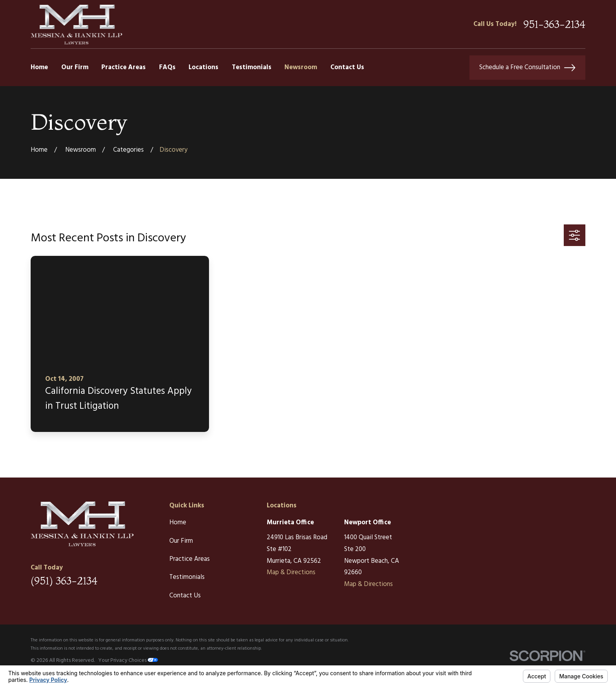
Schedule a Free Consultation (527, 68)
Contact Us (185, 596)
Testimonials (187, 577)
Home (178, 523)
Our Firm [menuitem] (75, 67)
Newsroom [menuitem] (301, 67)
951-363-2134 (554, 24)
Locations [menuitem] (203, 67)
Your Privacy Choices (128, 660)
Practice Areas (190, 559)
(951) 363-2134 (64, 581)
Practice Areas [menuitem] (124, 67)
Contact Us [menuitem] (347, 67)
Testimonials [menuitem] (252, 67)
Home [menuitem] (39, 67)
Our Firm (181, 541)
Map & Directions (291, 572)
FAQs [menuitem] (167, 67)
